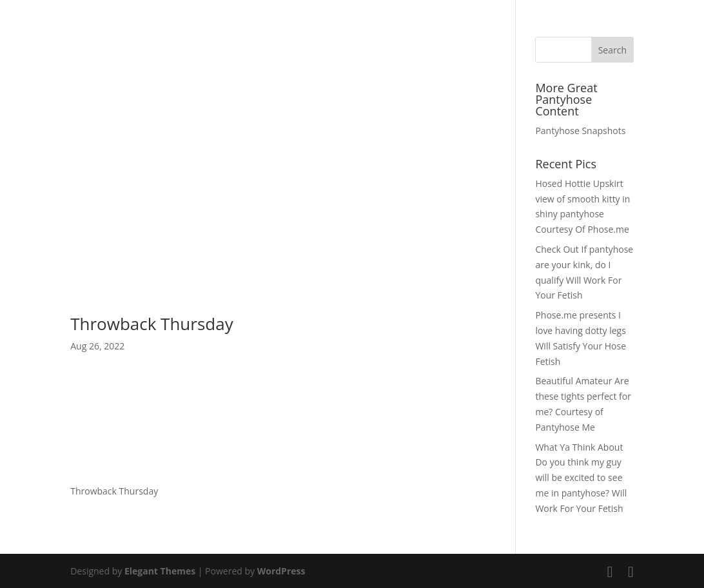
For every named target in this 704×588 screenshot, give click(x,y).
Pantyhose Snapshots (580, 131)
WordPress (281, 571)
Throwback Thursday (152, 324)
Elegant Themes (160, 571)
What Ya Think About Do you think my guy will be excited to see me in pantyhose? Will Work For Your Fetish (581, 478)
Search (612, 50)
